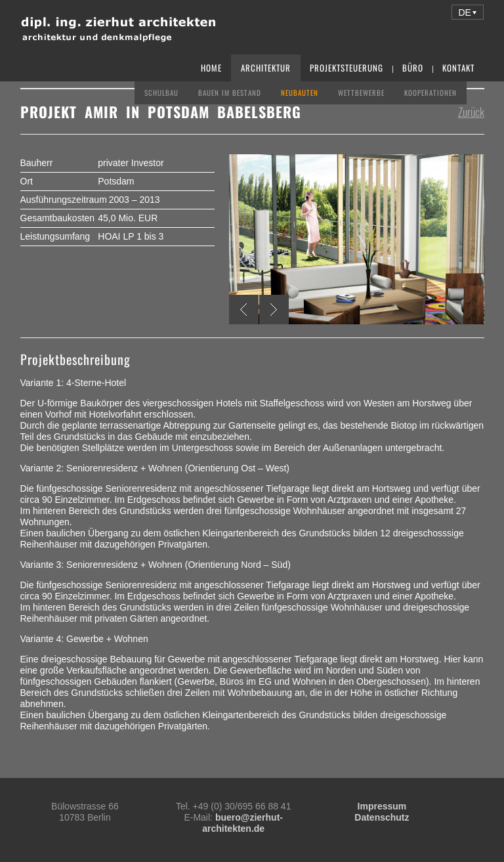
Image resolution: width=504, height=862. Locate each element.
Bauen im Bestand (230, 93)
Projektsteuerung (346, 68)
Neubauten (300, 93)
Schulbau (161, 93)
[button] (468, 12)
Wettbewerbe (361, 93)
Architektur (266, 68)
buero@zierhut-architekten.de (242, 823)
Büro (413, 68)
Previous (244, 310)
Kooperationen (430, 93)
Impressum (382, 806)
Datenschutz (382, 817)
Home (211, 68)
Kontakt (458, 68)
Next (274, 310)
